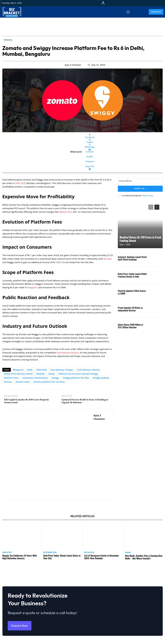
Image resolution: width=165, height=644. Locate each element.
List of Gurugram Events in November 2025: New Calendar (102, 557)
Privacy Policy (147, 195)
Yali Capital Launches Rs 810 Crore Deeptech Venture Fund (26, 401)
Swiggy (55, 378)
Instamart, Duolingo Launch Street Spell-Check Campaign (132, 258)
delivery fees (65, 212)
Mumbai (41, 374)
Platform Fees (11, 378)
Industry (8, 40)
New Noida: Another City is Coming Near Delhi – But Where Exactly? (144, 557)
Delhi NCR (20, 183)
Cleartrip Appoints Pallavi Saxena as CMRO (132, 292)
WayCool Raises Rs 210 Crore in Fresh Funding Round (140, 239)
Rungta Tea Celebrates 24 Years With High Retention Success (19, 557)
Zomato (108, 259)
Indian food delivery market (18, 374)
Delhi (30, 370)
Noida (52, 374)
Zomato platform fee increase (49, 382)
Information (50, 552)
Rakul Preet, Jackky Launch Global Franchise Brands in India (132, 275)
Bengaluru (33, 287)
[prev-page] (151, 207)
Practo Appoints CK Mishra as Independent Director (130, 309)
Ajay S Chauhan (73, 65)
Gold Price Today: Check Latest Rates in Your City (62, 557)
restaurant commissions (35, 378)
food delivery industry (67, 353)
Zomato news (23, 382)
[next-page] (157, 207)
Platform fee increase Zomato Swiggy (78, 374)
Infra (128, 553)
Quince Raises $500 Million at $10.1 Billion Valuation (130, 326)
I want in (140, 189)
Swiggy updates (101, 378)
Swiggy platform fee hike (76, 378)
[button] (128, 12)
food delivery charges (62, 370)
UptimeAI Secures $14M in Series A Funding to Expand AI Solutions (85, 401)
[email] (140, 181)
